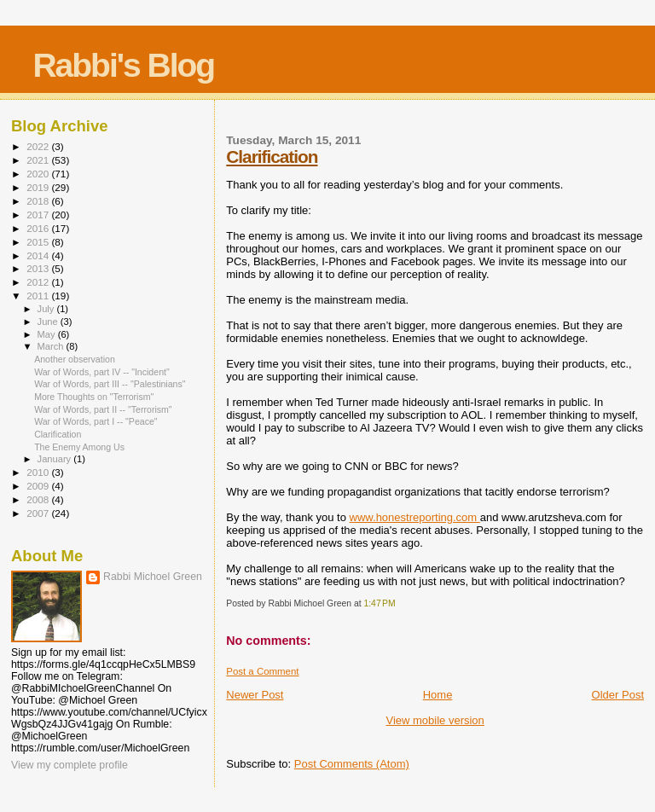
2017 (39, 215)
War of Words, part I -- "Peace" (96, 421)
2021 (39, 160)
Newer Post (255, 695)
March (52, 346)
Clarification (272, 157)
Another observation (75, 359)
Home (438, 695)
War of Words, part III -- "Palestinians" (110, 384)
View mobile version (435, 720)
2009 (39, 486)
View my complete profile (70, 765)
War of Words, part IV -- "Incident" (102, 372)
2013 (39, 268)
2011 (39, 296)
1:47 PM (379, 603)
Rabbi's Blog (123, 65)
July (47, 309)
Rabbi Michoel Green (153, 577)
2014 (39, 255)
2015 (39, 242)
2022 (39, 146)
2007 (39, 513)
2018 (39, 201)
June (49, 322)
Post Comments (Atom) (352, 764)
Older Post (618, 695)
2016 (39, 228)
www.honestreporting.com (415, 517)
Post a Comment (262, 671)
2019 (39, 187)
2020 (39, 174)
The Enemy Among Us (79, 447)
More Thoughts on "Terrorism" (94, 397)
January (56, 459)
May (48, 334)
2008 (39, 499)
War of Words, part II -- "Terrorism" (103, 409)
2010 (39, 472)
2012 (39, 282)
